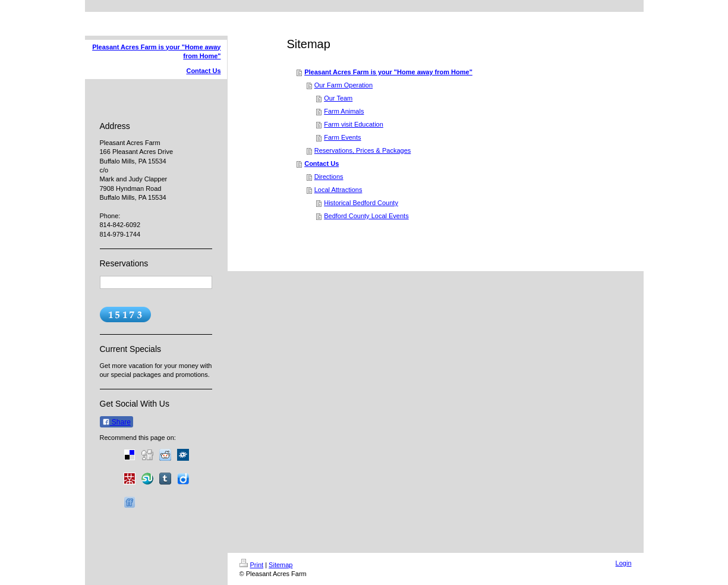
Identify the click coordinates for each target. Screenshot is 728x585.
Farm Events (342, 137)
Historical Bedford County (361, 203)
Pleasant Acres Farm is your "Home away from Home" (388, 72)
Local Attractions (338, 190)
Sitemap (281, 565)
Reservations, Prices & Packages (363, 150)
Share (116, 422)
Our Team (338, 98)
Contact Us (322, 163)
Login (624, 563)
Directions (329, 177)
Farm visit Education (354, 124)
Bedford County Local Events (366, 216)
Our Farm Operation (343, 85)
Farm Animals (344, 111)
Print (252, 565)
